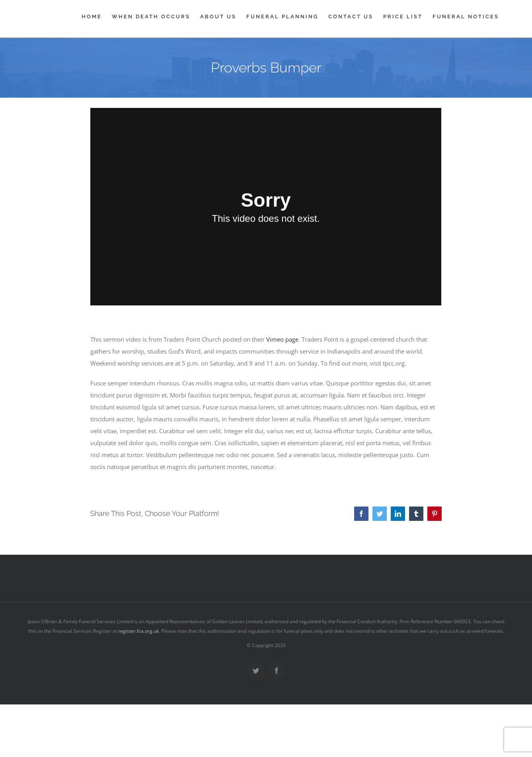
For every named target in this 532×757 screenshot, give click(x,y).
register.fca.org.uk (138, 631)
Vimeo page (282, 339)
